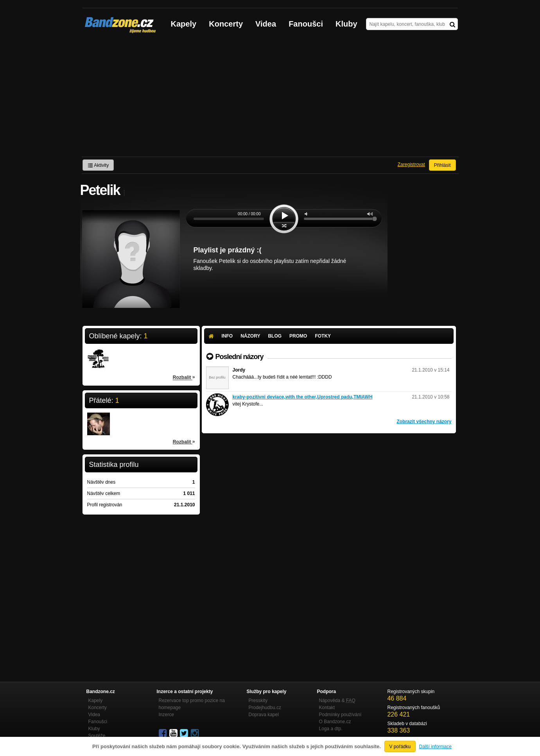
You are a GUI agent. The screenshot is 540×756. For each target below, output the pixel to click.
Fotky (323, 336)
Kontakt (327, 708)
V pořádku (400, 747)
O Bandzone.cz (335, 722)
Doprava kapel (264, 715)
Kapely (184, 24)
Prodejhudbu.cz (265, 708)
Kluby (346, 24)
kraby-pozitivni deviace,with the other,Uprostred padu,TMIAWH (303, 397)
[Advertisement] (270, 98)
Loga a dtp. (331, 729)
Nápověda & (337, 701)
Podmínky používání (340, 715)
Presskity (258, 701)
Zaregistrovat (411, 164)
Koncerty (226, 24)
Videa (266, 24)
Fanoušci (306, 24)
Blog (275, 336)
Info (227, 336)
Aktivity (98, 165)
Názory (250, 336)
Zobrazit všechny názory (424, 422)
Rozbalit (184, 377)
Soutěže (97, 736)
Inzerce (166, 715)
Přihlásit (442, 165)
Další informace (435, 747)
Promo (298, 336)
